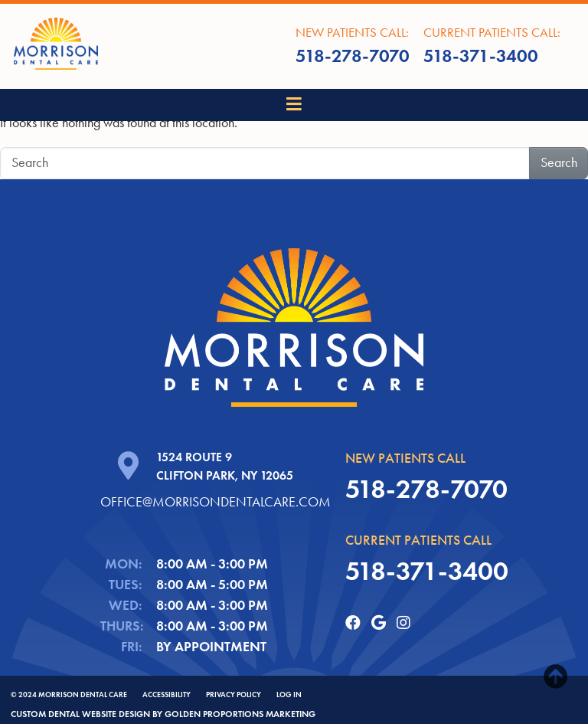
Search (559, 162)
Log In (289, 695)
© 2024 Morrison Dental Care (69, 695)
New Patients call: (353, 48)
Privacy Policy (234, 695)
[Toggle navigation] (294, 105)
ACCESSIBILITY (167, 695)
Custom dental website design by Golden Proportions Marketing (163, 714)
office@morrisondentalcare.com (216, 502)
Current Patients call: (492, 48)
